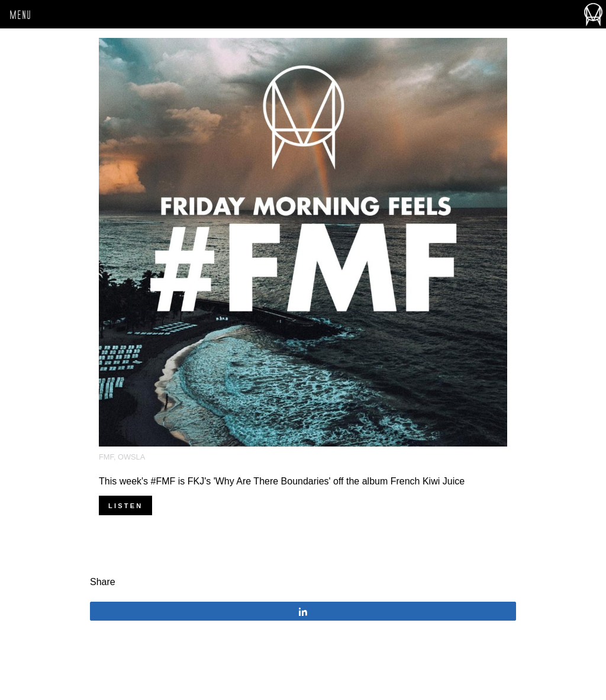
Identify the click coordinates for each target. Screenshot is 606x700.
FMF (106, 457)
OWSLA (131, 457)
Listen (125, 506)
